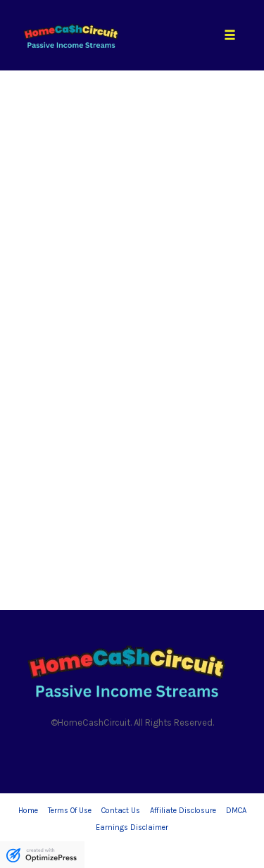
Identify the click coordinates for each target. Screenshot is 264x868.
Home (28, 811)
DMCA (236, 811)
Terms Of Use (70, 811)
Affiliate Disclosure (183, 811)
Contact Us (121, 811)
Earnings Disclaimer (132, 827)
